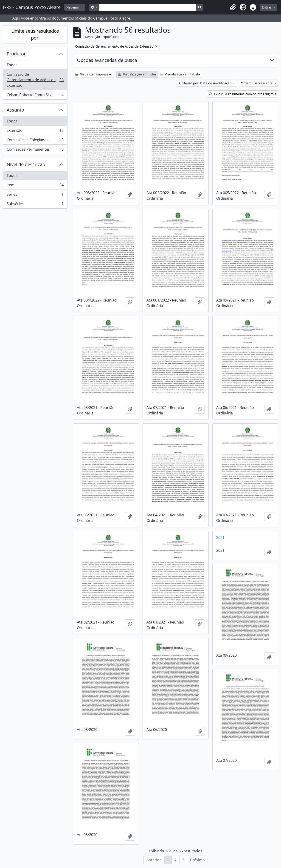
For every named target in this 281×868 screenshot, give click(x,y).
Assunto (15, 110)
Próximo (197, 860)
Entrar (267, 7)
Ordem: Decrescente (257, 83)
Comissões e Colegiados (35, 141)
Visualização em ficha (137, 74)
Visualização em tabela (180, 74)
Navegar (73, 7)
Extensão (35, 131)
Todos (12, 65)
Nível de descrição (26, 164)
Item (35, 186)
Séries (35, 195)
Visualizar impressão (94, 74)
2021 (220, 537)
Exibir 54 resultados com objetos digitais (243, 94)
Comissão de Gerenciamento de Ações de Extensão (35, 80)
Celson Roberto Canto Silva (35, 96)
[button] (233, 7)
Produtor (16, 54)
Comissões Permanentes (35, 150)
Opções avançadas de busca (107, 60)
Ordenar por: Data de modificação (206, 83)
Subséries (35, 205)
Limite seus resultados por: (35, 34)
